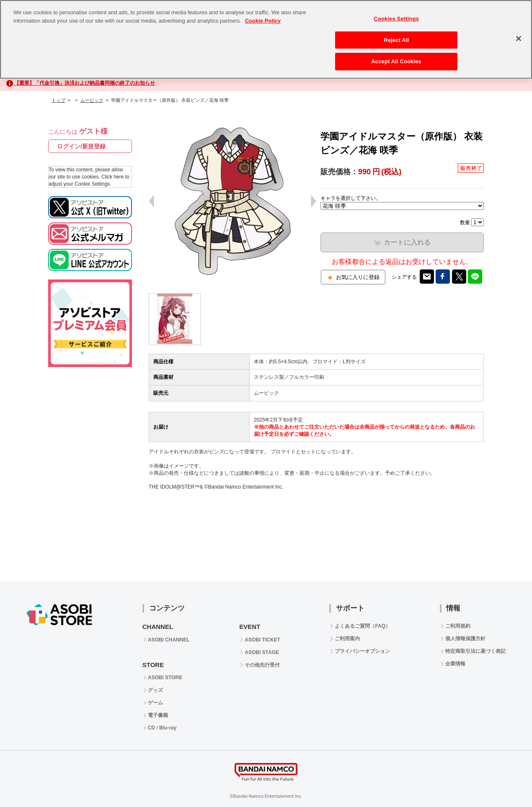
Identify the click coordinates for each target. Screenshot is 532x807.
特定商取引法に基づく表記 (475, 651)
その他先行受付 (262, 665)
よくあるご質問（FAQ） (363, 626)
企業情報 (455, 664)
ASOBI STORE (165, 678)
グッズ (155, 690)
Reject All (396, 37)
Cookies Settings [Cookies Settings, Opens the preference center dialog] (396, 16)
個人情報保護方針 (465, 639)
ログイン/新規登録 (81, 146)
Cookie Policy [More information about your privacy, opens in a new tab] (263, 17)
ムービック (92, 100)
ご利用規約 (458, 626)
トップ (58, 100)
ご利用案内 (347, 639)
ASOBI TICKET (262, 640)
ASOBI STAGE (262, 652)
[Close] (519, 36)
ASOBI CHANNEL (169, 640)
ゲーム (155, 703)
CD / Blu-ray (162, 728)
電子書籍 (158, 715)
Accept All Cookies (396, 58)
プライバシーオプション (362, 651)
